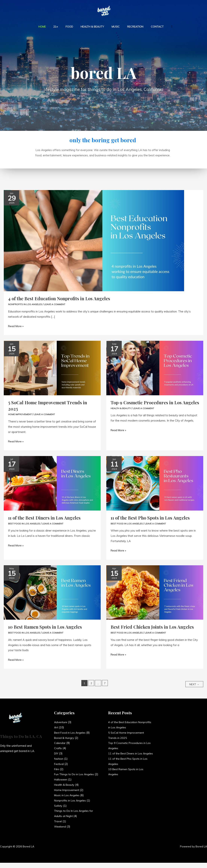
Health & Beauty (92, 27)
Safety (59, 811)
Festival (59, 764)
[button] (164, 27)
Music (113, 27)
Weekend (60, 832)
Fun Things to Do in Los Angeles (75, 774)
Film (57, 769)
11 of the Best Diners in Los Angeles (47, 518)
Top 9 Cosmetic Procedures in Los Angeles (148, 405)
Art (56, 727)
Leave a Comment (56, 304)
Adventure (61, 722)
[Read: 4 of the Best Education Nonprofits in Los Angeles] (94, 240)
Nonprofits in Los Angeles (26, 304)
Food (72, 27)
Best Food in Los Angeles (25, 523)
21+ (60, 27)
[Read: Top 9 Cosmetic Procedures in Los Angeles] (155, 368)
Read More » (16, 326)
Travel (58, 826)
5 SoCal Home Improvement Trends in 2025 (50, 405)
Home (49, 27)
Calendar (60, 743)
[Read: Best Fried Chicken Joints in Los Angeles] (155, 592)
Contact (150, 27)
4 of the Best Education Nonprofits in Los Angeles (62, 298)
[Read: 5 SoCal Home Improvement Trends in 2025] (52, 368)
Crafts (58, 748)
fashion (59, 759)
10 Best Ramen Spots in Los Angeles (47, 627)
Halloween (61, 785)
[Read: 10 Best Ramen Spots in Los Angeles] (52, 592)
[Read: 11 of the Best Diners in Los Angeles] (52, 483)
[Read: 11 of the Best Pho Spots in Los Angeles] (155, 483)
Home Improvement (20, 414)
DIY (56, 753)
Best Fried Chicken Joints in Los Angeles (146, 630)
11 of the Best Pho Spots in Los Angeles (152, 518)
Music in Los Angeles (68, 800)
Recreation (131, 27)
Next (194, 684)
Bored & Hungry (65, 738)
